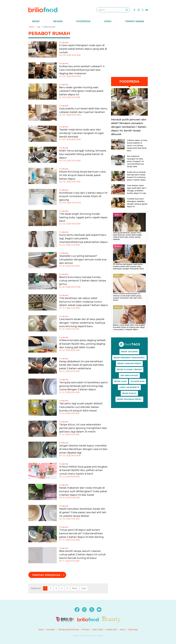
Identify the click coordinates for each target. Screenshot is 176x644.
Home (31, 27)
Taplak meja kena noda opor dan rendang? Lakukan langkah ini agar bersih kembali (82, 133)
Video (108, 21)
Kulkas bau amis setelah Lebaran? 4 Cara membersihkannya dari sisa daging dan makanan (82, 70)
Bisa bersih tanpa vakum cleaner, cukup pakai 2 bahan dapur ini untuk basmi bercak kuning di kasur (82, 555)
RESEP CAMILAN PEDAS (129, 363)
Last (84, 588)
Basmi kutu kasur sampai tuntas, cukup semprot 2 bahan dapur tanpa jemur (83, 281)
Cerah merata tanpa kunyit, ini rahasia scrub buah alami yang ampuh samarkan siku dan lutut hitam (127, 297)
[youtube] (147, 10)
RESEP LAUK (120, 381)
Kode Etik (112, 630)
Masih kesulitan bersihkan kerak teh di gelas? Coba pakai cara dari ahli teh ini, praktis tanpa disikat (83, 512)
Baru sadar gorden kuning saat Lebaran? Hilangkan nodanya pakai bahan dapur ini (81, 91)
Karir (123, 630)
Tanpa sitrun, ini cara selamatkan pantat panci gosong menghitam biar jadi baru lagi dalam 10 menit (83, 428)
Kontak (51, 630)
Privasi (86, 630)
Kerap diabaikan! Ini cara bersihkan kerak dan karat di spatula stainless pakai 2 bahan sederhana (82, 365)
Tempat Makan (135, 21)
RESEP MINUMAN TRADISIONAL (129, 358)
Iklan (41, 630)
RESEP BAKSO (129, 393)
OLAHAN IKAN (138, 381)
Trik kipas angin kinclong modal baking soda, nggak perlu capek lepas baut (83, 217)
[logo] (43, 10)
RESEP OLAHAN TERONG (129, 369)
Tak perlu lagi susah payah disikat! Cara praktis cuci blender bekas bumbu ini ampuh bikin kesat (81, 407)
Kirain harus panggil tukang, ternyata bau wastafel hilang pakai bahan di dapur (83, 154)
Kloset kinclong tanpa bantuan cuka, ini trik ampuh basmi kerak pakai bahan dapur (83, 175)
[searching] (127, 10)
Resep (36, 21)
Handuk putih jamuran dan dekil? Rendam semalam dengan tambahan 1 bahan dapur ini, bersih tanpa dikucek (129, 127)
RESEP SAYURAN (129, 352)
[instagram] (139, 10)
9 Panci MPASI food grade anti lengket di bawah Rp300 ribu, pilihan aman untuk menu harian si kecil (83, 470)
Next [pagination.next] (75, 588)
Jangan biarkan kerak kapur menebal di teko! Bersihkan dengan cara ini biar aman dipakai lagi (83, 449)
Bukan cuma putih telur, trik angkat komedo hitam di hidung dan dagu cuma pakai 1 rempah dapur (129, 327)
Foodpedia (83, 21)
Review (58, 21)
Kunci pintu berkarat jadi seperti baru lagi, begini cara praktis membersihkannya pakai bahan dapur (83, 238)
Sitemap (133, 630)
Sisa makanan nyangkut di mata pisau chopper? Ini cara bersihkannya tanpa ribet (135, 161)
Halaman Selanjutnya (46, 575)
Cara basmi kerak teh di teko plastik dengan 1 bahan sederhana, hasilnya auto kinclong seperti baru (82, 323)
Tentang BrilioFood (68, 630)
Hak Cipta (98, 630)
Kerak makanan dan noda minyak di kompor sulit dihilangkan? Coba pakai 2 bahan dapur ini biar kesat (83, 491)
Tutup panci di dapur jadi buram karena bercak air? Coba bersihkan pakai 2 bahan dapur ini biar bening (81, 533)
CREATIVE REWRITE (129, 387)
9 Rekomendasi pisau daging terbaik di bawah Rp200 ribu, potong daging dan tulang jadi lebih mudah (82, 344)
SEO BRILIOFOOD (129, 375)
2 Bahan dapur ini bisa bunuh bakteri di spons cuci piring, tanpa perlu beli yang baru (137, 145)
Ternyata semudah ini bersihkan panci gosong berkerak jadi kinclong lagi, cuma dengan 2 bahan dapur (83, 386)
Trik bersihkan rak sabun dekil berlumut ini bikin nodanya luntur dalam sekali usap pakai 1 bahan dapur (84, 302)
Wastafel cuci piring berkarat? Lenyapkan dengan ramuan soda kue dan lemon (83, 259)
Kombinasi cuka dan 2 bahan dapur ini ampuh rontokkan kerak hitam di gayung (83, 196)
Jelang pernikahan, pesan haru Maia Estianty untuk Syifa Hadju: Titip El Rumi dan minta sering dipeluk (127, 236)
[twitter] (143, 10)
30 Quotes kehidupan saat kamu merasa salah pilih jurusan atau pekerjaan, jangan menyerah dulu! (128, 266)
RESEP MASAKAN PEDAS (129, 399)
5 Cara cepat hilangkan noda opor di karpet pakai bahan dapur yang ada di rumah (83, 49)
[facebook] (135, 10)
